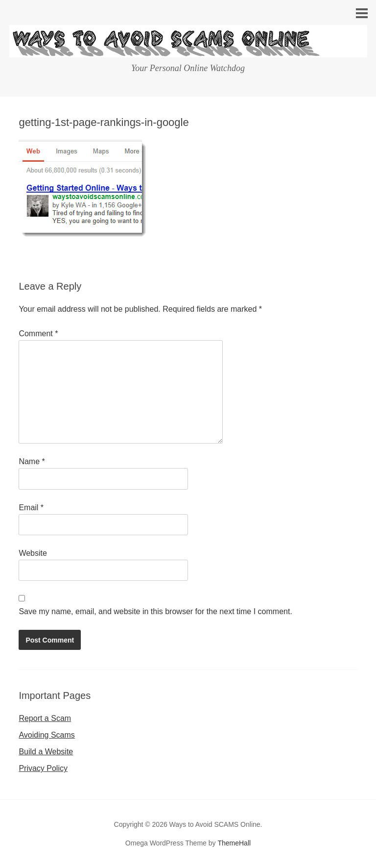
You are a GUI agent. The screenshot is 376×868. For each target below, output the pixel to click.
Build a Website (46, 752)
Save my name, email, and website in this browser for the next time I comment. (155, 611)
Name (32, 461)
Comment (38, 334)
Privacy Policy (43, 768)
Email (31, 508)
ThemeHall (234, 843)
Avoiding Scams (47, 735)
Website (33, 553)
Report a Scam (45, 718)
